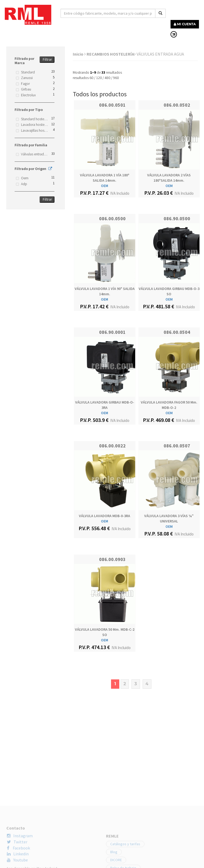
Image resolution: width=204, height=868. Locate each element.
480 (107, 78)
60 (91, 78)
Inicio (79, 54)
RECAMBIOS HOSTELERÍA (111, 54)
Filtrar (47, 59)
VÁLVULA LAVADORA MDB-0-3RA (105, 516)
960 (116, 78)
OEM (105, 186)
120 (99, 78)
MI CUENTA (185, 24)
